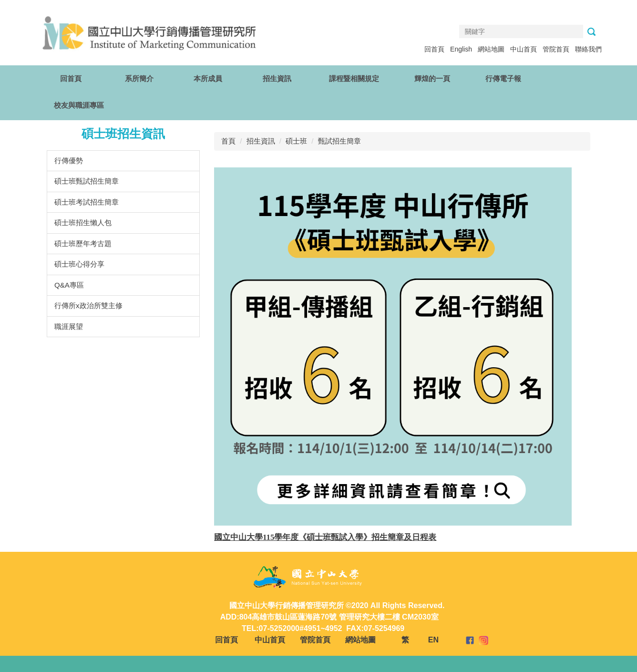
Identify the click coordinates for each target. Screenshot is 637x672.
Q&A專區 (69, 285)
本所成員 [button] (208, 78)
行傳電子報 (503, 78)
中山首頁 (524, 49)
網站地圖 (491, 49)
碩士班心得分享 (79, 264)
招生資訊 (261, 141)
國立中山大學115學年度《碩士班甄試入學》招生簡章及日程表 (325, 537)
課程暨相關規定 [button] (354, 78)
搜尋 (591, 32)
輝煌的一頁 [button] (432, 78)
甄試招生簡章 (339, 141)
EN (433, 640)
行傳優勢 (69, 160)
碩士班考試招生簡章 (87, 202)
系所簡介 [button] (139, 78)
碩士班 (296, 141)
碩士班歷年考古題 (83, 243)
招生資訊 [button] (277, 78)
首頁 (228, 141)
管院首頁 (556, 49)
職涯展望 (69, 326)
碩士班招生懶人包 (83, 222)
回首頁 (434, 49)
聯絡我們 (588, 49)
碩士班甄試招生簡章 (87, 181)
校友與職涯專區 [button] (79, 105)
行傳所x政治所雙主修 (88, 305)
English (461, 49)
